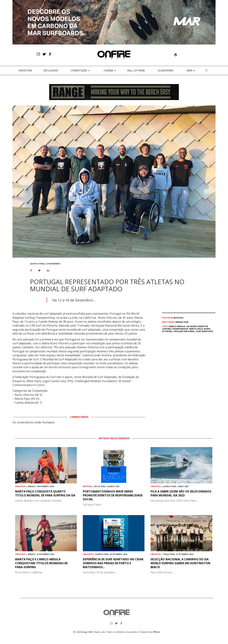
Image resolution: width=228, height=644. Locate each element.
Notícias (178, 318)
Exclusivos (51, 70)
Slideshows (166, 70)
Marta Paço (196, 329)
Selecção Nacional (184, 331)
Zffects (156, 632)
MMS (190, 70)
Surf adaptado (204, 331)
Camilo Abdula (177, 326)
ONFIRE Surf (182, 322)
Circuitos (20, 486)
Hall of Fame (136, 70)
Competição (80, 70)
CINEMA (109, 70)
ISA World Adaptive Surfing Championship (185, 328)
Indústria (25, 70)
